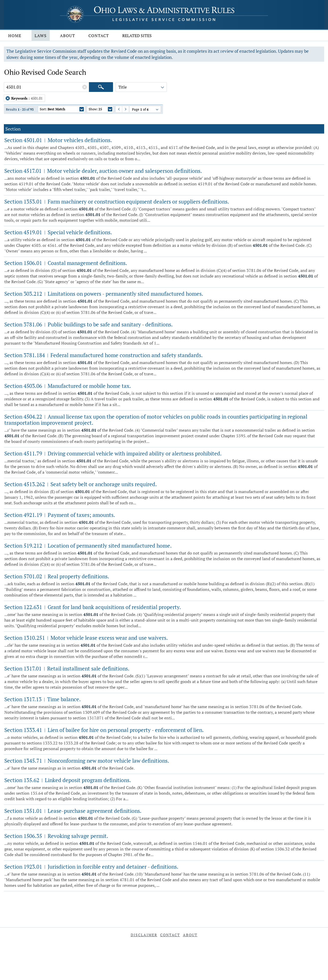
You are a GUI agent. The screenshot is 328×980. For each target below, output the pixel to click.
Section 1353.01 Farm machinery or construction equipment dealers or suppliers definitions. (117, 201)
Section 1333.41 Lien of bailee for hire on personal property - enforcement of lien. (104, 730)
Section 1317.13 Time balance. (43, 699)
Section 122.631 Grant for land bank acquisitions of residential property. (93, 607)
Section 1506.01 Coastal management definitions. (66, 263)
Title (142, 88)
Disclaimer (144, 935)
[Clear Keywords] (85, 87)
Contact (99, 36)
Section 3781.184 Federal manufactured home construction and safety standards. (104, 355)
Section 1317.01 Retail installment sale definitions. (67, 668)
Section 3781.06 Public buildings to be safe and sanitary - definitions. (89, 324)
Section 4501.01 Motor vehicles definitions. (58, 140)
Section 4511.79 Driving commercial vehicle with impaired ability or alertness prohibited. (113, 453)
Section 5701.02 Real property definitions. (57, 576)
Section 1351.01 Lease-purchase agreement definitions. (73, 811)
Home (15, 36)
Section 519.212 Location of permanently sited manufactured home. (88, 546)
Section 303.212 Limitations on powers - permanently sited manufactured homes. (104, 294)
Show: (100, 110)
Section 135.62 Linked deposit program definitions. (68, 780)
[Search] (101, 87)
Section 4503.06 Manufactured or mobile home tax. (68, 386)
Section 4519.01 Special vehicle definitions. (58, 232)
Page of (146, 110)
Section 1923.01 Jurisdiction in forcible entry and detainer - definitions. (91, 867)
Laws (41, 36)
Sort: (62, 110)
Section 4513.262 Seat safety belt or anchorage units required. (81, 484)
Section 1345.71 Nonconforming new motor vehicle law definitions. (87, 761)
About (68, 36)
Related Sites (137, 36)
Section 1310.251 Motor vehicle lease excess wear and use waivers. (86, 638)
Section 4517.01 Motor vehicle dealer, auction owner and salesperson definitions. (103, 171)
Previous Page (117, 109)
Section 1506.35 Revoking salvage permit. (56, 836)
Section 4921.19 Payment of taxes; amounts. (60, 515)
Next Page (123, 109)
